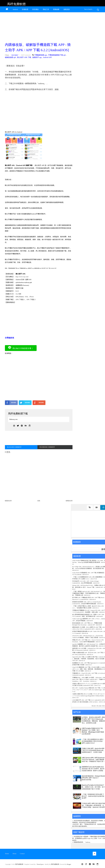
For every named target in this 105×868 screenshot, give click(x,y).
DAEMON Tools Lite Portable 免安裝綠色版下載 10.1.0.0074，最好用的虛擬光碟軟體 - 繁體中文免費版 (93, 769)
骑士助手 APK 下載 (24, 57)
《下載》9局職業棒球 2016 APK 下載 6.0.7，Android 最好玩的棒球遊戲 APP (93, 796)
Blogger (69, 864)
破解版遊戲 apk (10, 57)
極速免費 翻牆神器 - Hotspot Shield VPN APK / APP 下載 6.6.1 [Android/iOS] (93, 778)
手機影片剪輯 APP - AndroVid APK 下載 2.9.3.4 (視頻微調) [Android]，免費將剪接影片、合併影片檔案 (93, 750)
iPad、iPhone (29, 297)
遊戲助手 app (37, 57)
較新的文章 (8, 501)
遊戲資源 (67, 9)
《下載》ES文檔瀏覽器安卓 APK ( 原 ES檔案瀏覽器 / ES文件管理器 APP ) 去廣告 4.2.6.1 (93, 741)
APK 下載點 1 (20, 299)
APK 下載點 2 (31, 299)
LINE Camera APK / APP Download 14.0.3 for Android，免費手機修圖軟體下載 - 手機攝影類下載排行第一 (93, 760)
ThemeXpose (40, 864)
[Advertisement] (38, 27)
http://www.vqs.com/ (22, 277)
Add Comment (26, 55)
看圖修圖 (56, 9)
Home (7, 854)
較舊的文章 (69, 501)
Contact (22, 854)
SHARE (11, 403)
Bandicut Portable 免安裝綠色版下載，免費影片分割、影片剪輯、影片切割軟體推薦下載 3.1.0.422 (93, 787)
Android (15, 9)
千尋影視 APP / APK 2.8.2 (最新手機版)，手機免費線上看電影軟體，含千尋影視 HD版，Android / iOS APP (93, 805)
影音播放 (35, 9)
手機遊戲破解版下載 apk (57, 55)
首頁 (39, 501)
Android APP (47, 57)
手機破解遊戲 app (41, 55)
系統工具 (46, 9)
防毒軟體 (25, 9)
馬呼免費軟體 (16, 4)
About (14, 854)
